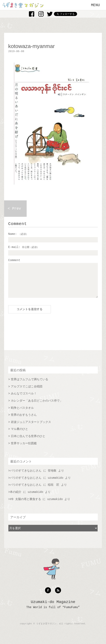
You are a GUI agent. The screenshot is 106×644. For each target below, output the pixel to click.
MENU (95, 5)
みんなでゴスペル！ (24, 400)
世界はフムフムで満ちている (30, 386)
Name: (18, 234)
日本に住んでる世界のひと (28, 442)
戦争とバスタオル (22, 414)
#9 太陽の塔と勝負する (25, 505)
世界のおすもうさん (24, 421)
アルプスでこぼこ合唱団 (27, 393)
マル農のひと (19, 435)
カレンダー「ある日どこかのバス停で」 (37, 407)
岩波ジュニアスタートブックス (31, 428)
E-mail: (24, 247)
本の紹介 (16, 498)
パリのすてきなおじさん (26, 477)
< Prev (14, 209)
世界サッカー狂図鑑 (24, 450)
